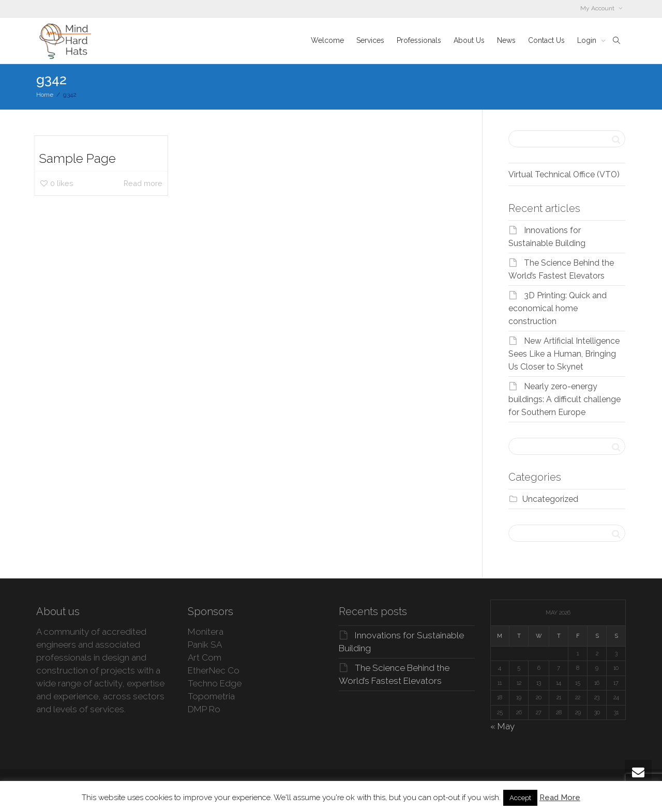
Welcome (327, 40)
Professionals (419, 40)
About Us (469, 40)
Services (370, 40)
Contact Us (546, 40)
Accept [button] (520, 798)
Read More (560, 798)
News (506, 40)
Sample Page (77, 158)
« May (502, 726)
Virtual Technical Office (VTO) (564, 174)
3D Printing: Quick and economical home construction (558, 308)
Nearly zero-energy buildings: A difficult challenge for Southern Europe (565, 399)
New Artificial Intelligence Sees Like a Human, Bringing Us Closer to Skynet (564, 354)
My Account (598, 8)
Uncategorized (550, 499)
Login (588, 40)
